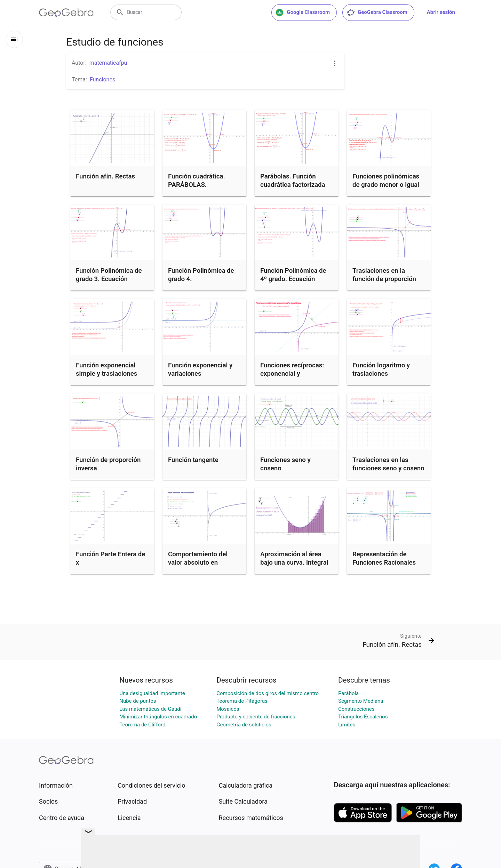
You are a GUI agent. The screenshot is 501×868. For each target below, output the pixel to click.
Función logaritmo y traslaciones (381, 369)
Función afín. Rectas (105, 176)
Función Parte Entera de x (110, 558)
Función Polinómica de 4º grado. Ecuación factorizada (293, 279)
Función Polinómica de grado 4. (201, 275)
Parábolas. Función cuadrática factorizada (293, 181)
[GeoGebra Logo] (66, 13)
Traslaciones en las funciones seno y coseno (388, 464)
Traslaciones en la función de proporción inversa (384, 279)
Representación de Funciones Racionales (384, 558)
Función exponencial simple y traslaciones (106, 369)
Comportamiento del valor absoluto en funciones (198, 563)
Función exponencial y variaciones (200, 369)
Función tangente (193, 460)
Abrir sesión (441, 12)
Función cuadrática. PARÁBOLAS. (197, 181)
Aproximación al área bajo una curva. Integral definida (294, 563)
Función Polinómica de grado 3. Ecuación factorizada (109, 279)
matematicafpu (108, 63)
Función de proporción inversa (108, 464)
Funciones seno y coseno (285, 464)
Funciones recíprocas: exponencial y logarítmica (292, 374)
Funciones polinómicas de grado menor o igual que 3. (386, 185)
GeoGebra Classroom (377, 13)
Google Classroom (303, 13)
